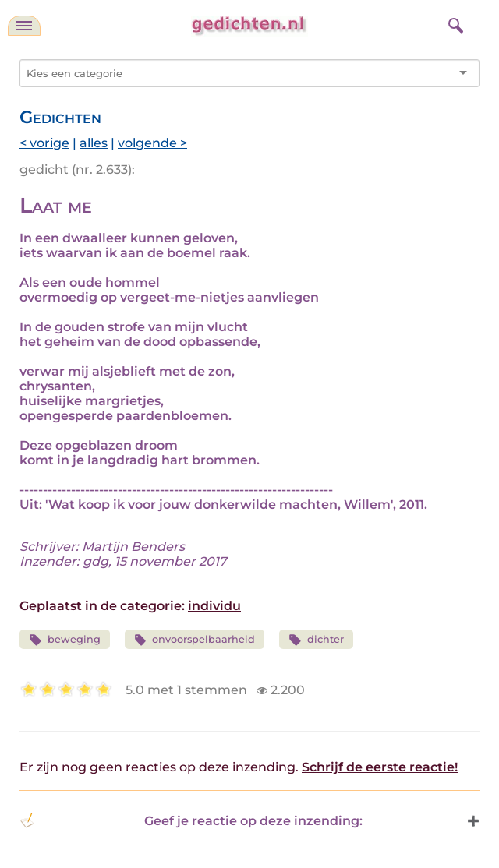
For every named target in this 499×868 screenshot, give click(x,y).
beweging (65, 640)
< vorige (44, 143)
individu (214, 606)
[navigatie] (24, 26)
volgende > (152, 143)
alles (94, 143)
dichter (316, 640)
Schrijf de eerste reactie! (380, 767)
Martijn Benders (133, 547)
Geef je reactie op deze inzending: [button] (191, 820)
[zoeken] (454, 23)
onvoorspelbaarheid (195, 640)
